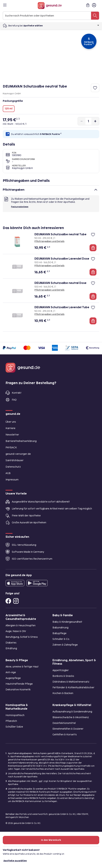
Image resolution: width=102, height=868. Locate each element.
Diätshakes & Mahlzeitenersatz (71, 682)
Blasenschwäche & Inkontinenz (71, 717)
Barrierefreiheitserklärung (21, 441)
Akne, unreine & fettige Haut (22, 667)
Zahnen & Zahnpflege (65, 645)
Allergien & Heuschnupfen (21, 626)
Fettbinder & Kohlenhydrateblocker (73, 688)
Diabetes (11, 643)
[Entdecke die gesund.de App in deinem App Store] (15, 583)
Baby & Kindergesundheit (67, 622)
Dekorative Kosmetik (18, 690)
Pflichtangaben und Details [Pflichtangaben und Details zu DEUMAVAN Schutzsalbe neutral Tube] (49, 241)
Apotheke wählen (61, 26)
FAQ (14, 400)
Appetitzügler (61, 670)
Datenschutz (13, 467)
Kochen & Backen (63, 693)
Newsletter (12, 435)
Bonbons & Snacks (63, 676)
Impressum (12, 480)
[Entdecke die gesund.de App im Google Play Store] (37, 583)
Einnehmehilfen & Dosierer (68, 729)
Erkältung (11, 648)
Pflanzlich (11, 721)
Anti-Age (11, 672)
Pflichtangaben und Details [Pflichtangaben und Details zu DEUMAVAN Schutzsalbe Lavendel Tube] (49, 314)
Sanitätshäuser (15, 460)
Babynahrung (60, 628)
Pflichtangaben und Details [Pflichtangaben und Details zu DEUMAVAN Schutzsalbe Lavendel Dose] (49, 266)
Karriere (10, 428)
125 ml (9, 109)
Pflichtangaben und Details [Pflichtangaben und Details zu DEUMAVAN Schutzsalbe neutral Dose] (49, 290)
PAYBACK (11, 448)
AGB (8, 473)
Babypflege (59, 633)
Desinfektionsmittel (64, 723)
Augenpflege (13, 678)
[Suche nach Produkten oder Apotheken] (95, 16)
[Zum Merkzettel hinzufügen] (95, 88)
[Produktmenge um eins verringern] (82, 121)
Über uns (11, 422)
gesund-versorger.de (18, 454)
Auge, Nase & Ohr (16, 631)
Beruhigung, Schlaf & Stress (22, 637)
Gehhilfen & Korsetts (65, 735)
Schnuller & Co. (61, 639)
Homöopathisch (15, 715)
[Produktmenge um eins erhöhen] (95, 121)
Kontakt (17, 393)
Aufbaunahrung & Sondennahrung (72, 712)
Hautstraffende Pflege (19, 684)
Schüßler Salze (14, 727)
